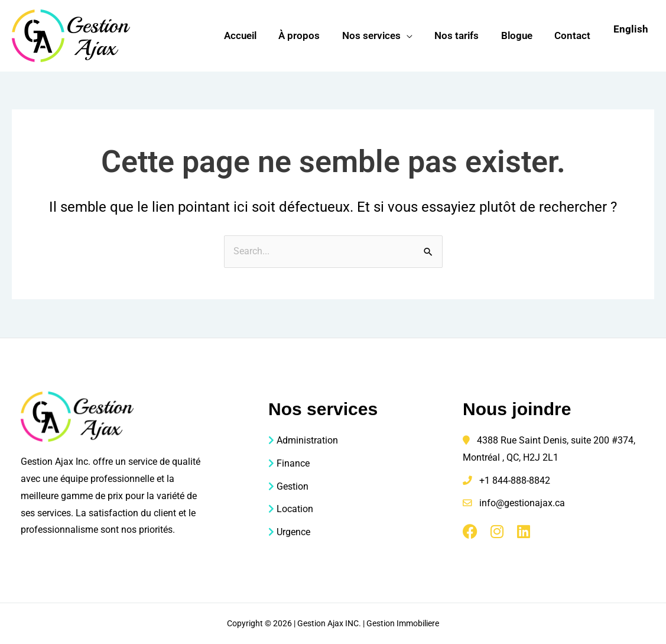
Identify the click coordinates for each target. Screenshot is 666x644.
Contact (574, 35)
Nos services (379, 35)
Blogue (520, 35)
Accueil (251, 35)
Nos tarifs (462, 35)
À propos (308, 35)
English (631, 29)
